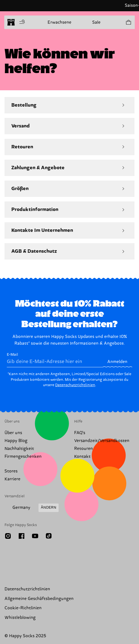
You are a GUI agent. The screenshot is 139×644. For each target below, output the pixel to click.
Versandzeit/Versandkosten (102, 441)
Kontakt (82, 457)
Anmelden (117, 362)
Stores (11, 471)
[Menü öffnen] (22, 22)
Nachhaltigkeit (19, 449)
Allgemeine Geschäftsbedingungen (39, 599)
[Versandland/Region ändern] (32, 508)
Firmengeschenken (23, 457)
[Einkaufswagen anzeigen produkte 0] (128, 22)
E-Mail (55, 360)
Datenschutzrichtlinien (75, 385)
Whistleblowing (20, 618)
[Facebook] (22, 536)
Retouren (84, 449)
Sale (96, 22)
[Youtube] (35, 536)
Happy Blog (16, 441)
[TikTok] (49, 536)
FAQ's (80, 433)
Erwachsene (59, 22)
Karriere (12, 479)
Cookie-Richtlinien (23, 608)
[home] (11, 22)
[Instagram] (8, 536)
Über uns (13, 433)
